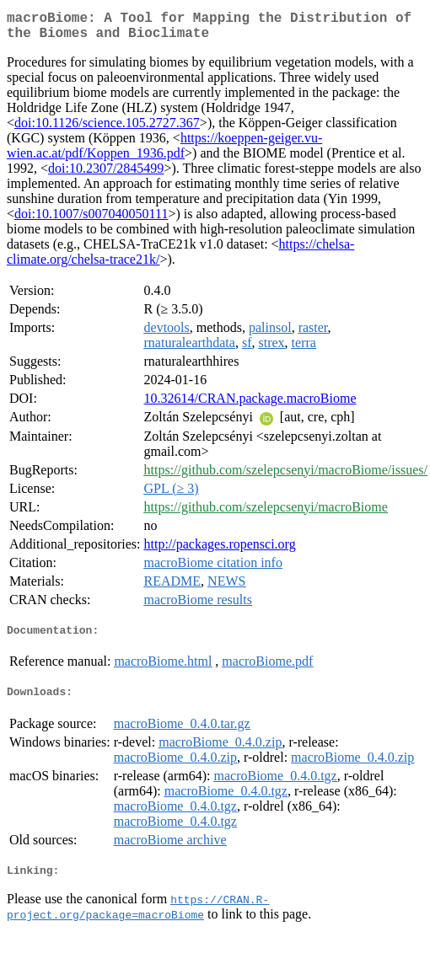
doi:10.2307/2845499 (106, 175)
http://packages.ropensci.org (220, 551)
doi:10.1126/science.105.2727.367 (107, 129)
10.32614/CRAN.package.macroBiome (250, 405)
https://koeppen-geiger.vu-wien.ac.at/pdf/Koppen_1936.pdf (164, 152)
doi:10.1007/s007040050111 (91, 220)
